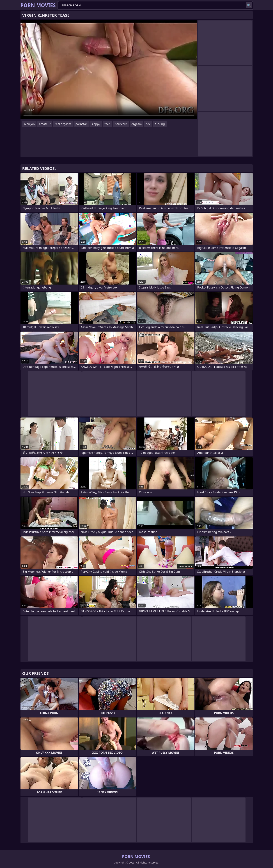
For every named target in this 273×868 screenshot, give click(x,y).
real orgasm (63, 124)
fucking (160, 124)
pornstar (81, 124)
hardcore (121, 124)
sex (148, 124)
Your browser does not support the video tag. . (109, 69)
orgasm (137, 124)
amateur (45, 124)
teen (107, 124)
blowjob (29, 124)
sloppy (96, 124)
